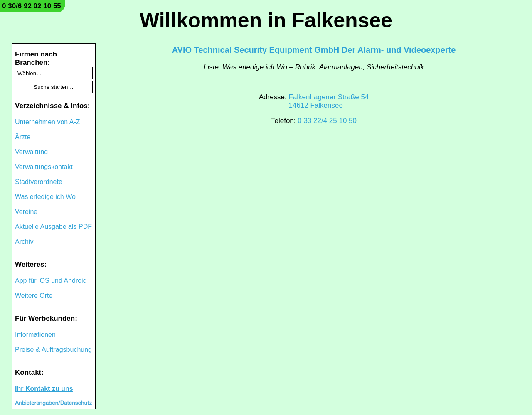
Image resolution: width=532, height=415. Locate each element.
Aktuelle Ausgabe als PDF (53, 227)
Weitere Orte (34, 296)
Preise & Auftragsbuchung (53, 350)
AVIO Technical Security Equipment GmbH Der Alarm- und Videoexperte (314, 50)
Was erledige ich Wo (45, 197)
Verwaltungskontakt (44, 167)
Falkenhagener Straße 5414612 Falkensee (329, 101)
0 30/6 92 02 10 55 (32, 6)
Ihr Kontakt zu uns (44, 389)
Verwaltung (31, 152)
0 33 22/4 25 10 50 (327, 121)
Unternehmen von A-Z (48, 122)
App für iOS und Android (51, 281)
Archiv (24, 242)
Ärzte (23, 137)
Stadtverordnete (39, 182)
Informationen (35, 335)
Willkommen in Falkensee (266, 20)
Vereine (26, 212)
